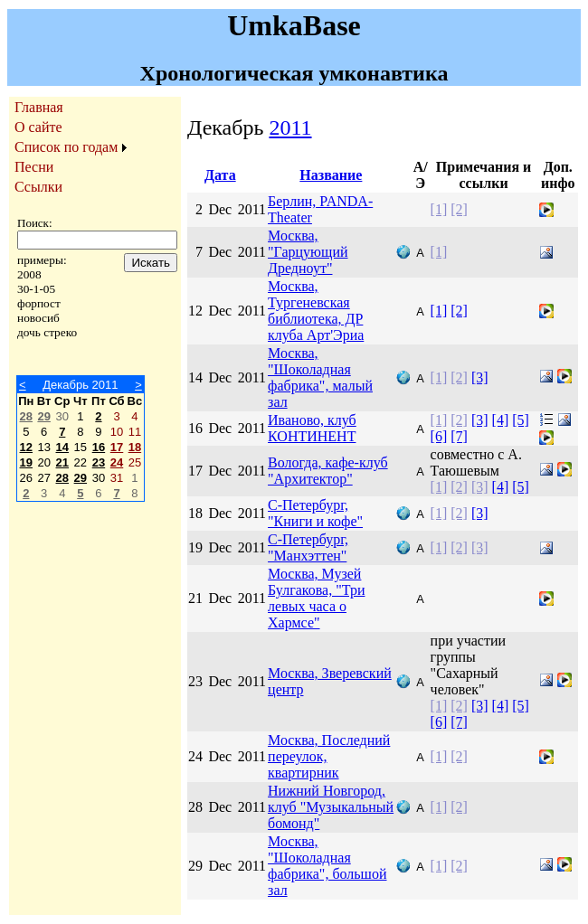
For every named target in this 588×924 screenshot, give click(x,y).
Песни (34, 167)
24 (117, 462)
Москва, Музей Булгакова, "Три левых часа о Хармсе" (316, 598)
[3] (480, 377)
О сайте (38, 127)
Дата (220, 175)
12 (26, 447)
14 (62, 447)
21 (62, 462)
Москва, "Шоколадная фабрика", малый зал (320, 377)
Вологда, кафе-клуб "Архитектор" (328, 471)
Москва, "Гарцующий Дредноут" (308, 252)
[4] (501, 420)
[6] (439, 436)
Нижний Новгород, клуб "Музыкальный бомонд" (331, 807)
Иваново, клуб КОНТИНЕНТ (312, 428)
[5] (521, 420)
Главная (39, 107)
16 (99, 447)
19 (26, 462)
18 (135, 447)
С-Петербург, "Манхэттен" (308, 547)
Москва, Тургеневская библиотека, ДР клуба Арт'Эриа (316, 311)
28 (26, 416)
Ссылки (38, 187)
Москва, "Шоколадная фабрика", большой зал (327, 866)
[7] (459, 436)
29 (43, 416)
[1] (439, 209)
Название (331, 175)
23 (99, 462)
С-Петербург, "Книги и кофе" (315, 513)
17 (117, 447)
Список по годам (66, 147)
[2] (459, 209)
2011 (290, 127)
